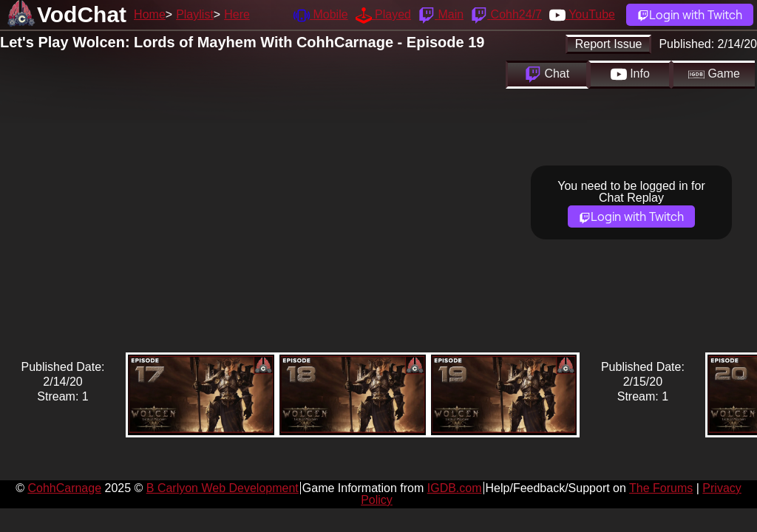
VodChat (82, 14)
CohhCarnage (64, 488)
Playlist (195, 14)
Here (237, 14)
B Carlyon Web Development (223, 488)
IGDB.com (455, 488)
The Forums (661, 488)
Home (150, 14)
